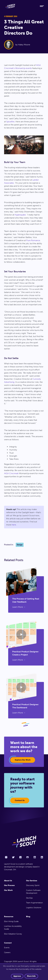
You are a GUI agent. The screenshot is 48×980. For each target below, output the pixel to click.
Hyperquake (20, 215)
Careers (7, 952)
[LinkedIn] (42, 857)
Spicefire (10, 122)
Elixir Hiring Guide (11, 921)
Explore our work (23, 760)
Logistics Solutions (34, 908)
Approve (17, 976)
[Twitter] (13, 857)
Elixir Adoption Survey (13, 934)
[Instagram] (6, 857)
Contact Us (20, 800)
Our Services (32, 881)
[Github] (28, 857)
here (14, 525)
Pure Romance (33, 240)
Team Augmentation (34, 903)
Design (20, 545)
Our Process (9, 885)
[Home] (20, 6)
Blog (28, 917)
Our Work (8, 890)
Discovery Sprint (33, 885)
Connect (8, 943)
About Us (8, 881)
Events (7, 948)
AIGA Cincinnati (11, 473)
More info (31, 976)
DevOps (29, 898)
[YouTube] (35, 857)
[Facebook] (20, 857)
